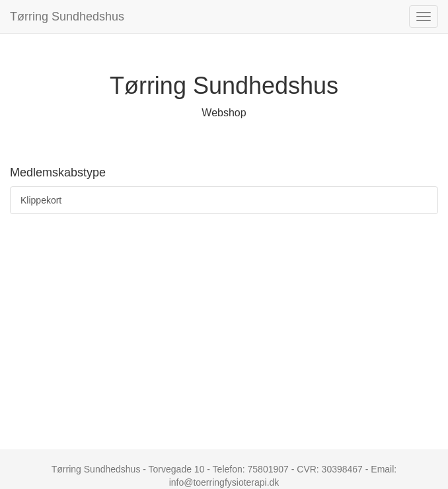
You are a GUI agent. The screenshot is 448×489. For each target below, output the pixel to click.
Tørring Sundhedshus (67, 17)
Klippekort (41, 200)
